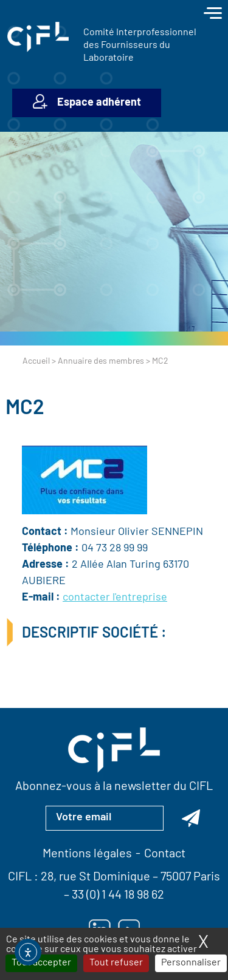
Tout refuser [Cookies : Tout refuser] (116, 963)
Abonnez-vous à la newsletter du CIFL (114, 787)
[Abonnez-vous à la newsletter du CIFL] (191, 818)
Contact (165, 854)
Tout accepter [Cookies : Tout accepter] (41, 963)
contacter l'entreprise (115, 598)
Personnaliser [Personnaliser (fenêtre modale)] (191, 963)
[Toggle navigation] (213, 15)
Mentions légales (87, 854)
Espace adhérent (99, 103)
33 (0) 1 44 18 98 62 (118, 896)
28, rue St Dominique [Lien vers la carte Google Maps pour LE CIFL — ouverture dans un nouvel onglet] (95, 877)
